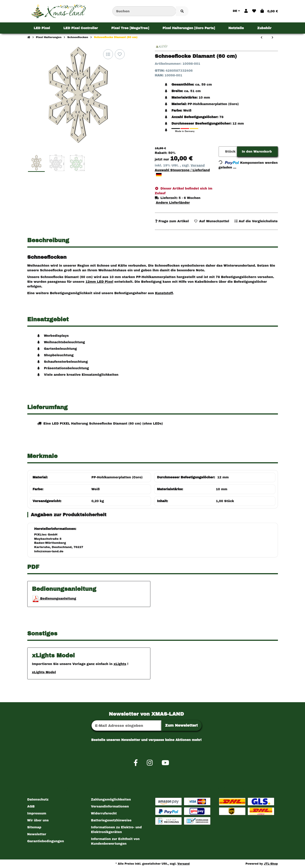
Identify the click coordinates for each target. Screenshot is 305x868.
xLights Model (44, 672)
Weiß (96, 489)
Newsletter (37, 834)
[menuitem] (42, 28)
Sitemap (34, 827)
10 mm (222, 489)
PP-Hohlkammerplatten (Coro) (117, 477)
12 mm (223, 477)
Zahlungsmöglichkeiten (111, 800)
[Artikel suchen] (182, 11)
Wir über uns (38, 820)
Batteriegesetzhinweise (111, 820)
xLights (120, 664)
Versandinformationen (110, 806)
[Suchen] (144, 11)
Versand (198, 165)
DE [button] (236, 11)
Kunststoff (164, 293)
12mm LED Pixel (99, 282)
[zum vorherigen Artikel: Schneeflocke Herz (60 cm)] (261, 38)
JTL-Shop (271, 864)
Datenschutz (38, 800)
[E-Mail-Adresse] (126, 725)
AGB (31, 806)
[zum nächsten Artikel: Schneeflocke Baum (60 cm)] (272, 38)
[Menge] (221, 152)
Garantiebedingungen (46, 841)
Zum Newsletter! (181, 725)
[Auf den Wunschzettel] (120, 54)
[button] (246, 11)
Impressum (37, 813)
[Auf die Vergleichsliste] (108, 54)
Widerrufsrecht (104, 813)
